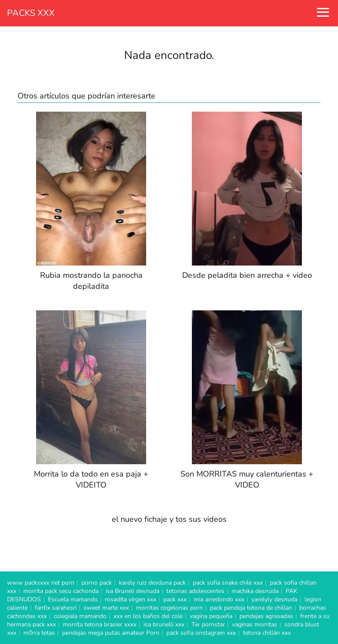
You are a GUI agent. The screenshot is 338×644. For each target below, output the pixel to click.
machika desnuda (255, 591)
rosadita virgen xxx (130, 599)
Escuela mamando (73, 599)
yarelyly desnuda (274, 599)
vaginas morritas (255, 624)
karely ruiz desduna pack (152, 583)
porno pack (97, 583)
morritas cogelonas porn (169, 608)
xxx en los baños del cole (148, 616)
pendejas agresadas (266, 616)
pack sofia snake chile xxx (228, 583)
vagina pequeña (211, 616)
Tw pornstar (208, 624)
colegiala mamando (80, 616)
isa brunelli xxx (164, 624)
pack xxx (175, 599)
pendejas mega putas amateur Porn (111, 633)
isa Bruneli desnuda (132, 591)
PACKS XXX (31, 13)
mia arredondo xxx (219, 599)
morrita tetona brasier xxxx (100, 624)
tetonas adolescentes (195, 591)
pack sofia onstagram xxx (201, 633)
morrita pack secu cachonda (61, 591)
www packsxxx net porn (41, 583)
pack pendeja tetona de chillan (251, 608)
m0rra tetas (39, 633)
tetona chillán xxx (267, 633)
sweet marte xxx (106, 608)
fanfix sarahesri (56, 608)
